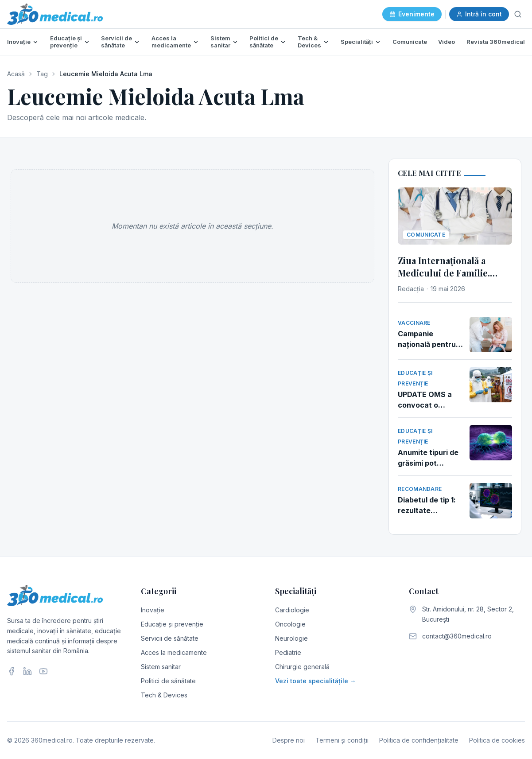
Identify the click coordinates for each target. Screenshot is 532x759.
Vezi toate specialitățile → (316, 681)
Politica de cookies (497, 740)
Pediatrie (288, 652)
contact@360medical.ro (457, 636)
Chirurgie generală (302, 667)
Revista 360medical (496, 42)
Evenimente (412, 14)
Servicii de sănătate (116, 42)
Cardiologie (292, 610)
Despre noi (289, 740)
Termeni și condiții (342, 740)
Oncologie (290, 624)
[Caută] (518, 14)
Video (447, 42)
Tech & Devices (309, 42)
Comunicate (410, 42)
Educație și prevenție (66, 42)
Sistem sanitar (220, 42)
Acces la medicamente (171, 42)
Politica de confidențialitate (419, 740)
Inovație (19, 42)
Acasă (16, 74)
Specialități (357, 42)
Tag (42, 74)
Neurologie (291, 638)
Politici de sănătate (264, 42)
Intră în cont (479, 14)
